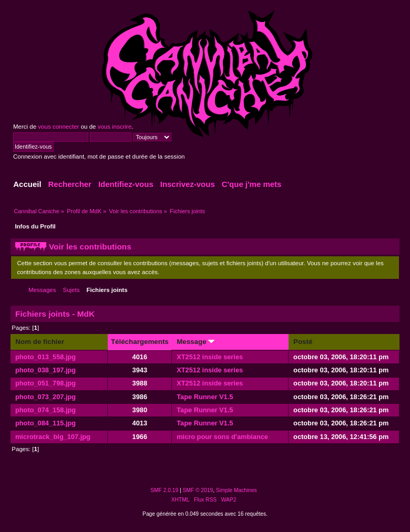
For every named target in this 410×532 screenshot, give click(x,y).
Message (196, 342)
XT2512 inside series (210, 357)
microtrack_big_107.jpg (53, 437)
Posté (303, 342)
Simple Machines (237, 490)
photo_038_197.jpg (45, 370)
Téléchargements (140, 342)
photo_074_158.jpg (45, 410)
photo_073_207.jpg (45, 397)
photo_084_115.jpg (45, 423)
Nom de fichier (40, 342)
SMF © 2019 (198, 490)
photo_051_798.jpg (45, 383)
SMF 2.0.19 (164, 490)
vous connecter (58, 127)
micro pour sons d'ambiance (222, 437)
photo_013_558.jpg (45, 357)
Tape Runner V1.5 (205, 397)
